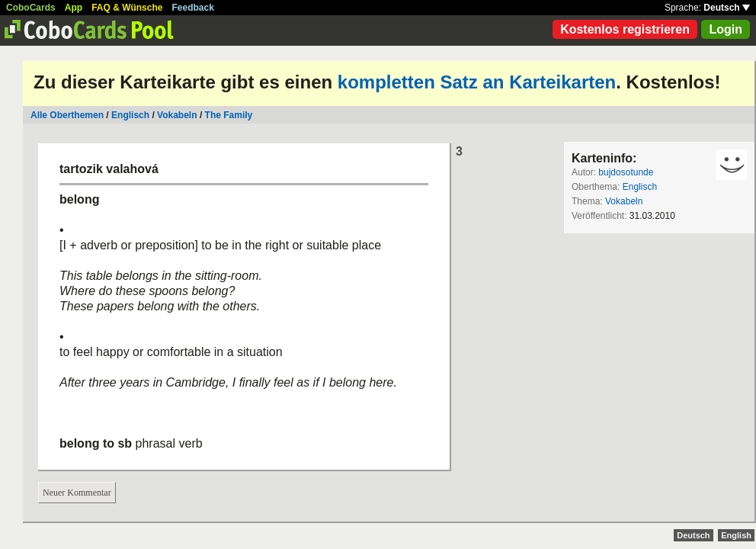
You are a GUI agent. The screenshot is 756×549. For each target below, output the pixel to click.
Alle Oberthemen (67, 115)
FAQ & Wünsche (127, 8)
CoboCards (31, 8)
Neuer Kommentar (77, 493)
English (736, 535)
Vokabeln (177, 115)
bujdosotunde (626, 172)
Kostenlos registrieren (625, 29)
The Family (229, 115)
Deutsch (727, 8)
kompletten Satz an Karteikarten (477, 82)
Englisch (130, 115)
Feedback (193, 8)
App (74, 8)
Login (726, 29)
